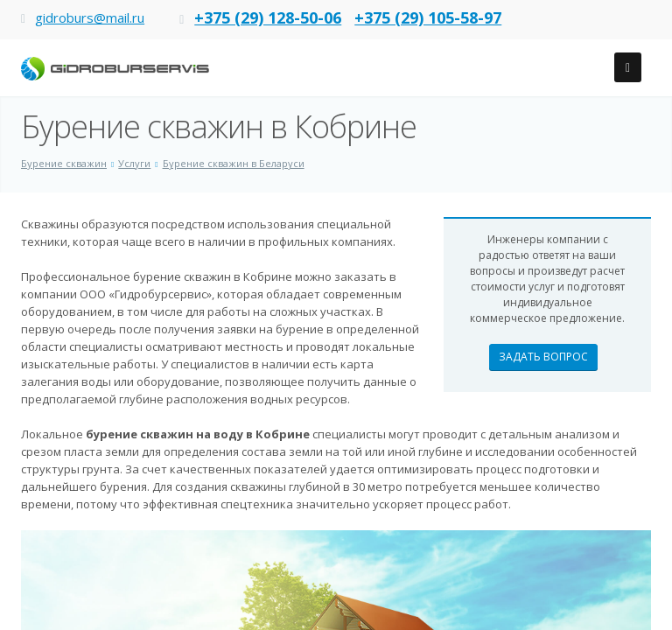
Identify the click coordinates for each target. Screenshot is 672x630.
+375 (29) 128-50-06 (268, 17)
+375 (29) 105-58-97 (428, 17)
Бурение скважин (64, 163)
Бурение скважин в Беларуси (234, 163)
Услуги (134, 163)
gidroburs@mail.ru (90, 17)
